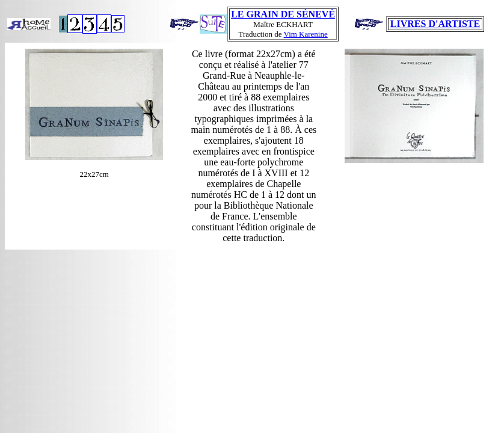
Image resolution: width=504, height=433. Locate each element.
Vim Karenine (306, 34)
